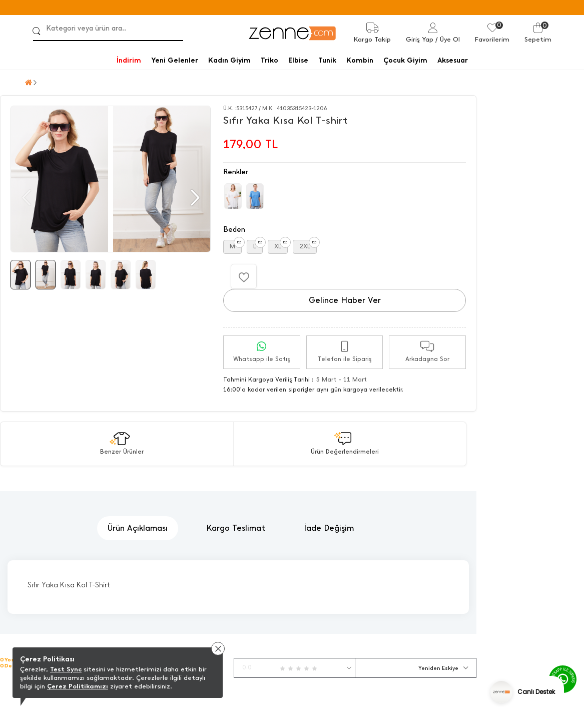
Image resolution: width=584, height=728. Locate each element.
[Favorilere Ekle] (244, 276)
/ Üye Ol (448, 39)
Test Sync (66, 669)
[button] (194, 198)
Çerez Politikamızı (78, 686)
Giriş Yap (420, 39)
